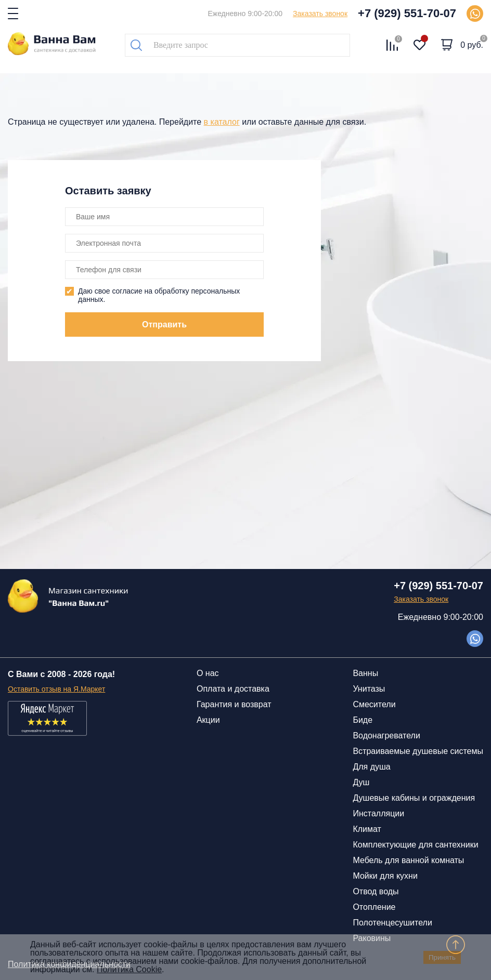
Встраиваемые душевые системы (418, 751)
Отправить (164, 325)
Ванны (365, 673)
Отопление (374, 907)
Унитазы (369, 689)
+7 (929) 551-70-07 (407, 13)
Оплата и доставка (233, 689)
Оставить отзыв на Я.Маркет (56, 689)
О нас (208, 673)
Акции (208, 720)
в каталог (222, 122)
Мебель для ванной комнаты (408, 860)
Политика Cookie (129, 969)
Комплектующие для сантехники (415, 845)
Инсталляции (378, 813)
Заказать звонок (320, 14)
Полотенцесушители (392, 923)
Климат (367, 829)
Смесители (374, 704)
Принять (442, 957)
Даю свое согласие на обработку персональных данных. (159, 295)
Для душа (371, 767)
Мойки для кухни (385, 876)
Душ (361, 782)
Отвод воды (376, 891)
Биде (363, 720)
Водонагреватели (386, 736)
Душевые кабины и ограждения (414, 798)
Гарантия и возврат (234, 704)
